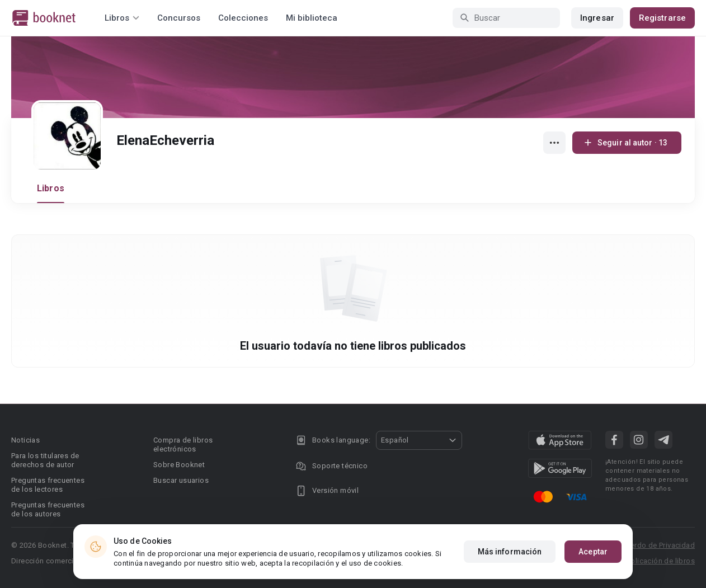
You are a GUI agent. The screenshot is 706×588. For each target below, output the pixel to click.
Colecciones (243, 18)
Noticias (25, 440)
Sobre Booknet (179, 465)
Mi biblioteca (312, 18)
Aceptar (593, 552)
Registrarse (662, 18)
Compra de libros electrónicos (183, 444)
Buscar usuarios (181, 480)
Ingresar (597, 18)
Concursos (179, 18)
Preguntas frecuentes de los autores (48, 509)
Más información (510, 552)
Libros (51, 188)
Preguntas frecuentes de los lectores (48, 485)
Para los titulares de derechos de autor (45, 460)
